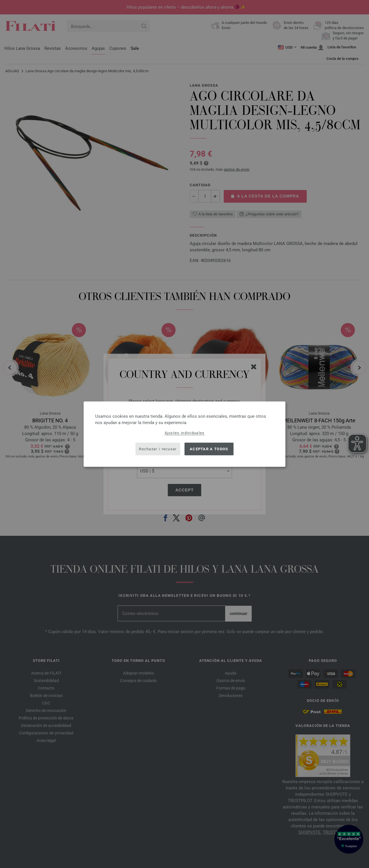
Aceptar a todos (209, 449)
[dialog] (184, 434)
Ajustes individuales (185, 433)
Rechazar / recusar (158, 449)
